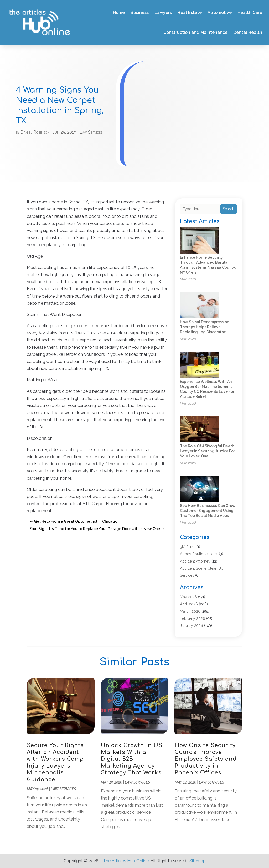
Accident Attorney (195, 561)
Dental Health (248, 32)
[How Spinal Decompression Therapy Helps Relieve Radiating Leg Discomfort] (200, 306)
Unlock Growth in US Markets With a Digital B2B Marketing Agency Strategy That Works (132, 759)
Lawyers (163, 12)
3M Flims (188, 547)
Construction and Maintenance (195, 32)
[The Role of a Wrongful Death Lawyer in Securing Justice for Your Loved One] (200, 430)
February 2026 (193, 618)
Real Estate (190, 12)
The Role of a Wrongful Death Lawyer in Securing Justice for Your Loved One (207, 451)
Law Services (91, 132)
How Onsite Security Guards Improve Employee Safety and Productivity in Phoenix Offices (206, 759)
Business (140, 12)
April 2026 (189, 604)
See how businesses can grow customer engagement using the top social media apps (208, 511)
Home (119, 12)
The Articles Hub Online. (126, 861)
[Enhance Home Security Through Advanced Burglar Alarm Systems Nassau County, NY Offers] (200, 241)
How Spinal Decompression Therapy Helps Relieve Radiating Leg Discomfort (205, 327)
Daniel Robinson (35, 132)
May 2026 (188, 597)
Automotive (220, 12)
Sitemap (198, 861)
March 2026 (190, 611)
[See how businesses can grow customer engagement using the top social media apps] (200, 489)
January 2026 (192, 626)
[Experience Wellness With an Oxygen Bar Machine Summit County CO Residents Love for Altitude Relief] (200, 365)
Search (229, 209)
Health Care (250, 12)
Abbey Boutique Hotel (199, 554)
